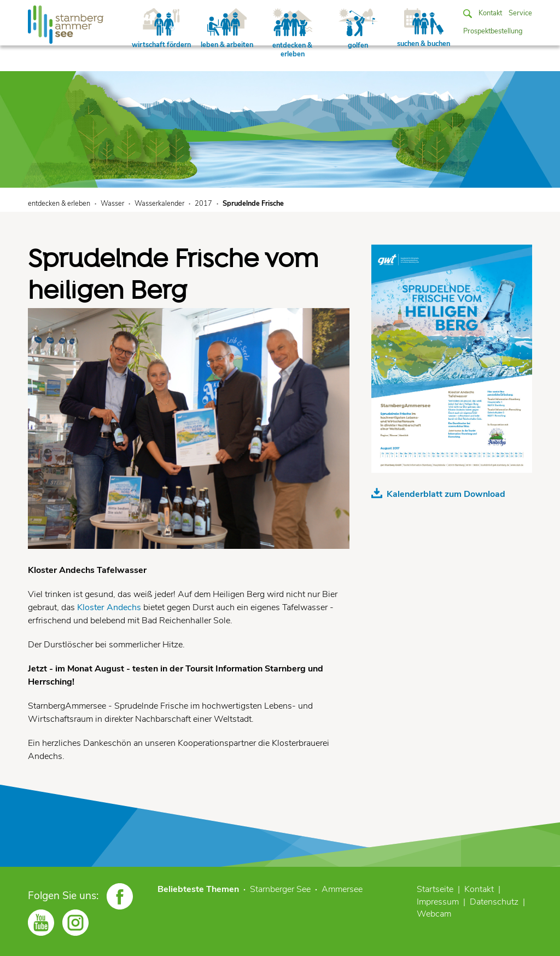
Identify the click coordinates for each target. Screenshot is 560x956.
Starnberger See (280, 889)
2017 (203, 204)
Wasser (112, 204)
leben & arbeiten (227, 29)
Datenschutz (494, 902)
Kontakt (490, 13)
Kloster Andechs (109, 607)
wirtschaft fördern (161, 29)
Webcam (434, 914)
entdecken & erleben (292, 34)
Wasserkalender (159, 204)
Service (520, 13)
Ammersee (342, 889)
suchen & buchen (424, 28)
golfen (358, 29)
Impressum (438, 902)
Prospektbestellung (493, 31)
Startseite (435, 889)
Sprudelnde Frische (253, 204)
